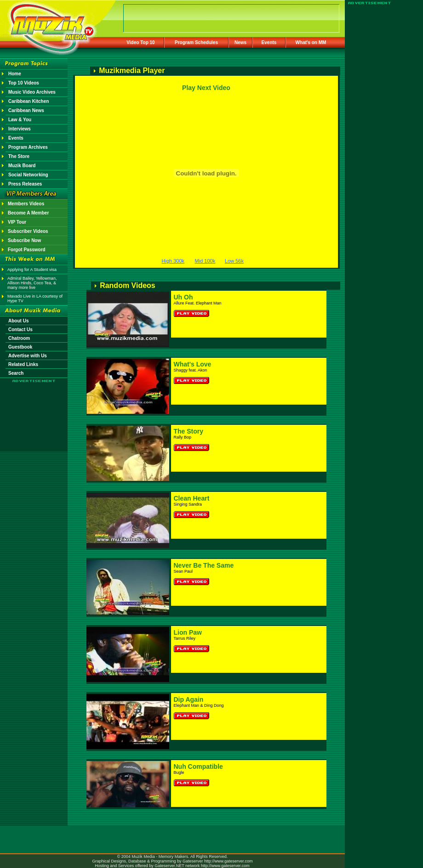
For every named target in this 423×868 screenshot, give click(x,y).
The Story (189, 431)
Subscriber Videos (28, 231)
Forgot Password (27, 250)
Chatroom (19, 338)
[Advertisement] (34, 410)
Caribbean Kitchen (29, 101)
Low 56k (234, 261)
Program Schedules (196, 42)
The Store (19, 156)
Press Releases (25, 184)
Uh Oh (183, 297)
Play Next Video (206, 88)
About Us (18, 321)
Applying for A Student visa (32, 270)
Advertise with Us (28, 356)
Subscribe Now (24, 240)
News (240, 42)
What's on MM (311, 42)
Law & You (20, 120)
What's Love (193, 364)
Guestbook (20, 347)
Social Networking (28, 175)
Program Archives (28, 147)
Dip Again (189, 699)
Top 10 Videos (24, 83)
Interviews (20, 129)
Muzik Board (22, 166)
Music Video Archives (32, 92)
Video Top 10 (140, 42)
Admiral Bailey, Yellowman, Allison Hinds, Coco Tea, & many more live (32, 283)
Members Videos (26, 204)
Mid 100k (205, 261)
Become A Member (28, 213)
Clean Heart (192, 498)
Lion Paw (188, 632)
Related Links (23, 364)
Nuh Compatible (198, 767)
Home (15, 74)
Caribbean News (26, 110)
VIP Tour (17, 222)
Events (269, 42)
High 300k (173, 261)
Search (16, 373)
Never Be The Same (204, 565)
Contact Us (20, 330)
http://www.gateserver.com (229, 861)
